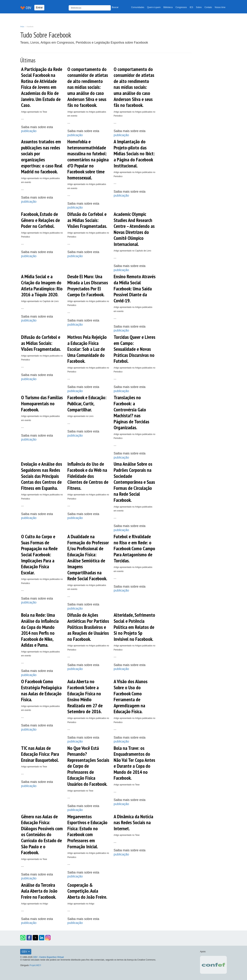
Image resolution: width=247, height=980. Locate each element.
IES (191, 7)
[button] (23, 938)
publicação (29, 131)
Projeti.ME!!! (35, 965)
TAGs (22, 27)
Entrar (39, 8)
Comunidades (138, 7)
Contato (208, 7)
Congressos (181, 7)
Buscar (115, 7)
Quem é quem (154, 7)
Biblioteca (168, 7)
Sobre (199, 7)
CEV (25, 952)
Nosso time (220, 7)
